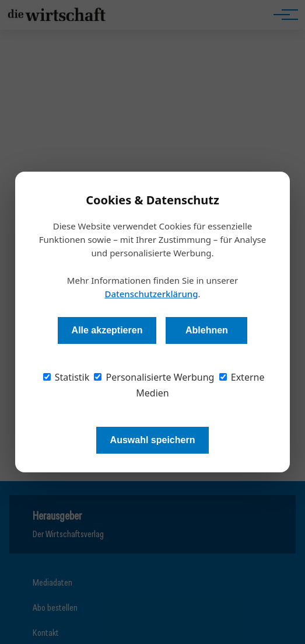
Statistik (66, 377)
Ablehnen (207, 330)
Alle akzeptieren (107, 330)
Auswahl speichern (153, 440)
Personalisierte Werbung (154, 377)
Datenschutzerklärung (151, 294)
